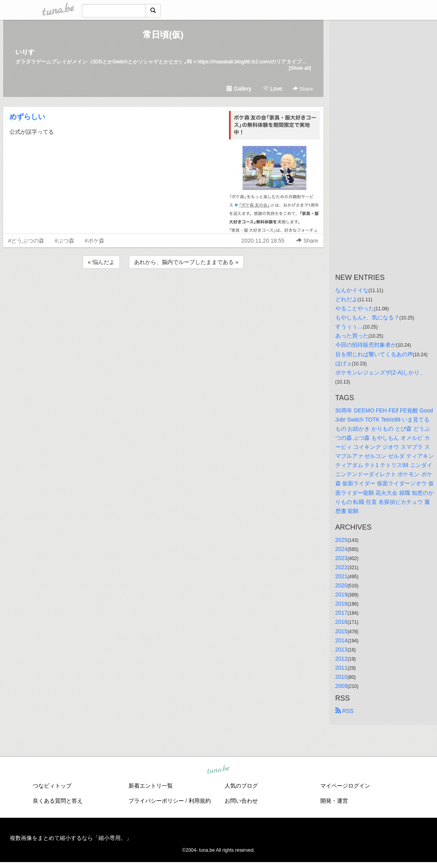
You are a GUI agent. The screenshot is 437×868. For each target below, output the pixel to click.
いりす (25, 52)
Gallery (239, 89)
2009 (341, 686)
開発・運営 (334, 801)
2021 (341, 576)
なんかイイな (352, 290)
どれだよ (346, 299)
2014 (341, 640)
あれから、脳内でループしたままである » (186, 262)
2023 (341, 558)
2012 (341, 659)
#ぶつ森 (64, 241)
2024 (341, 549)
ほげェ (344, 363)
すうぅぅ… (349, 327)
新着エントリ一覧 (151, 786)
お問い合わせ (241, 801)
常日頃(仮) (163, 35)
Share (303, 89)
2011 (341, 668)
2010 (341, 677)
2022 (341, 567)
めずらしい (27, 117)
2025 (341, 540)
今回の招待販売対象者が (366, 345)
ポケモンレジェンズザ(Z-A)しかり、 (380, 372)
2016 (341, 622)
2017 (341, 613)
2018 (341, 604)
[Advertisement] (163, 292)
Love (272, 89)
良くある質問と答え (58, 801)
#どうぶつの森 (26, 241)
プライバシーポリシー (156, 801)
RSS (345, 711)
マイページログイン (345, 786)
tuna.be (218, 770)
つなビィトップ (52, 786)
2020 (341, 585)
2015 (341, 631)
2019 (341, 594)
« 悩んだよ (101, 262)
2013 (341, 650)
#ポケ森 (95, 241)
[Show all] (300, 68)
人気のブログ (241, 786)
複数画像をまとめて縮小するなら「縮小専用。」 (71, 838)
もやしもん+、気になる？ (367, 317)
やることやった (355, 308)
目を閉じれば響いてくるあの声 (374, 354)
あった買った (352, 336)
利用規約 (200, 801)
